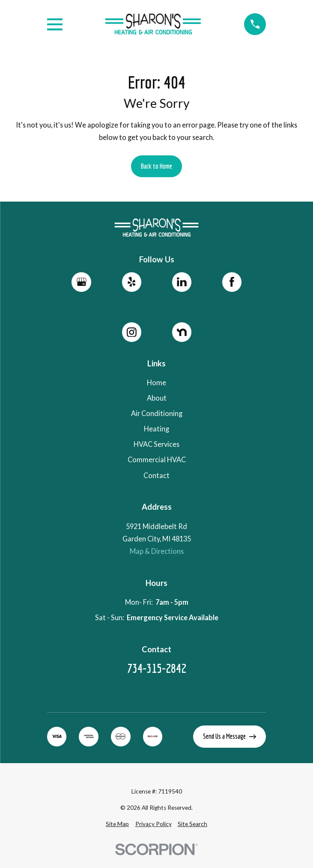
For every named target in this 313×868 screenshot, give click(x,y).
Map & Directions (157, 551)
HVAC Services (156, 444)
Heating (156, 429)
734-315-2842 (157, 668)
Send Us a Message (230, 736)
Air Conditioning (157, 413)
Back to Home (156, 166)
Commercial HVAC (157, 459)
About (157, 398)
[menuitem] (117, 824)
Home (156, 382)
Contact (156, 475)
